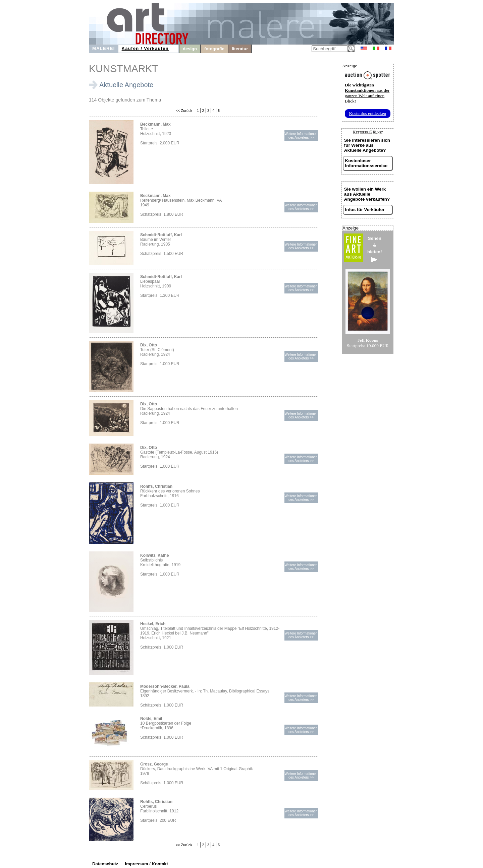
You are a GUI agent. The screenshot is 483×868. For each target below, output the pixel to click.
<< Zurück (184, 111)
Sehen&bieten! (375, 249)
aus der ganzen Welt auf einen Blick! (367, 93)
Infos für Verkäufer (365, 210)
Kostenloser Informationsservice (366, 163)
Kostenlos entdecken (368, 113)
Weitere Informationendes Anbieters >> (301, 136)
